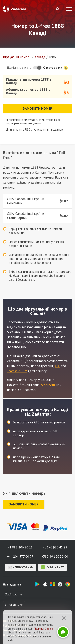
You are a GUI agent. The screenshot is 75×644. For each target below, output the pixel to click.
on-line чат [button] (52, 567)
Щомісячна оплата (19, 68)
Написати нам (21, 567)
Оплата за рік (55, 68)
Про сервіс (9, 621)
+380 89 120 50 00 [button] (55, 556)
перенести (48, 385)
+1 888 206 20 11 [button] (20, 547)
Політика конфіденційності (19, 635)
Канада (40, 57)
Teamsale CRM (17, 371)
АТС (57, 366)
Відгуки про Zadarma (15, 626)
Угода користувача (14, 630)
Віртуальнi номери (17, 57)
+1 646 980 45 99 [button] (55, 547)
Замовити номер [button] (37, 108)
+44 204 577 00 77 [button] (20, 556)
